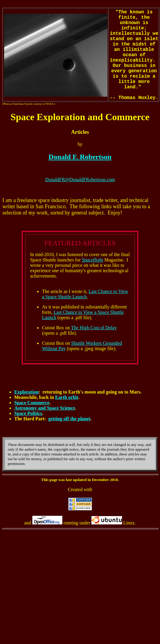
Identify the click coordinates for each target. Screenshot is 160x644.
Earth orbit (67, 397)
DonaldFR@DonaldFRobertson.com (80, 180)
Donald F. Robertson (80, 157)
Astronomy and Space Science (45, 408)
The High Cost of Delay (94, 328)
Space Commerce (32, 403)
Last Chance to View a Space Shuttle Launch (85, 294)
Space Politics (28, 413)
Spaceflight (93, 260)
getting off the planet (69, 419)
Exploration (26, 392)
